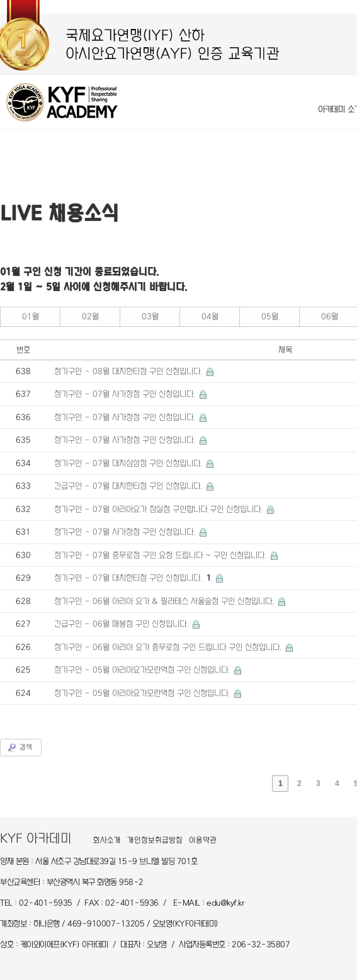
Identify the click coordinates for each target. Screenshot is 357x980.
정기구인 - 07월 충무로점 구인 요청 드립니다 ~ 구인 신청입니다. (161, 555)
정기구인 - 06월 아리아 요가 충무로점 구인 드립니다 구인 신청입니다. (169, 647)
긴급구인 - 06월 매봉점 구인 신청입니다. (122, 624)
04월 (210, 316)
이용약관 (203, 840)
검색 (26, 747)
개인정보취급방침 (155, 840)
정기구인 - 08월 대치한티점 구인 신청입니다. (129, 371)
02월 (90, 316)
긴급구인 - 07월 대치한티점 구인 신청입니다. (129, 486)
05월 (270, 316)
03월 (150, 316)
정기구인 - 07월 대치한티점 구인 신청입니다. (134, 578)
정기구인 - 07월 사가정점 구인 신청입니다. (126, 394)
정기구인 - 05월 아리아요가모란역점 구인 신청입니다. (143, 670)
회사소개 (107, 840)
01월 (31, 316)
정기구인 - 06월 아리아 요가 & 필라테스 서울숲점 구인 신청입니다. (165, 601)
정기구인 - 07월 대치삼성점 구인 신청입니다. (129, 463)
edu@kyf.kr (225, 903)
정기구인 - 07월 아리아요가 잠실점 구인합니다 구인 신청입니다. (160, 509)
